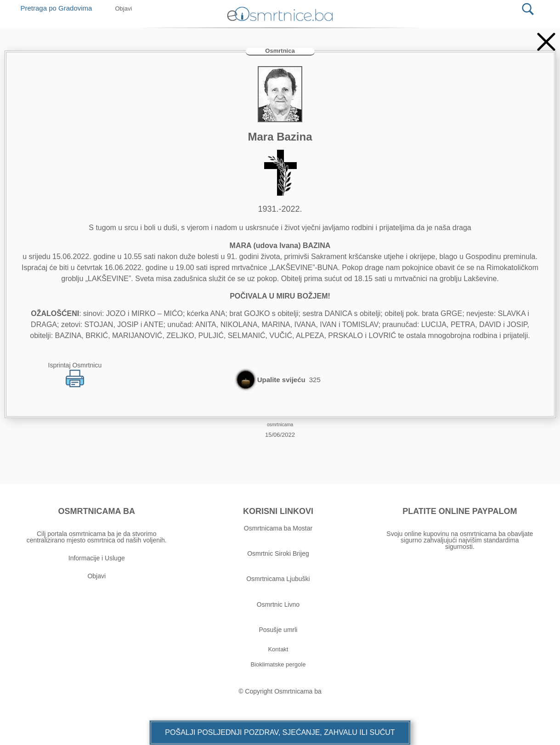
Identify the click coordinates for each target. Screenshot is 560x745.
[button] (280, 733)
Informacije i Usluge (97, 558)
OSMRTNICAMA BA (97, 511)
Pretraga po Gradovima (60, 8)
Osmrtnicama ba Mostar (278, 528)
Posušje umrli (278, 630)
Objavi (96, 576)
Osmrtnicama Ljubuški (278, 579)
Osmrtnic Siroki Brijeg (278, 553)
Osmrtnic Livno (278, 604)
